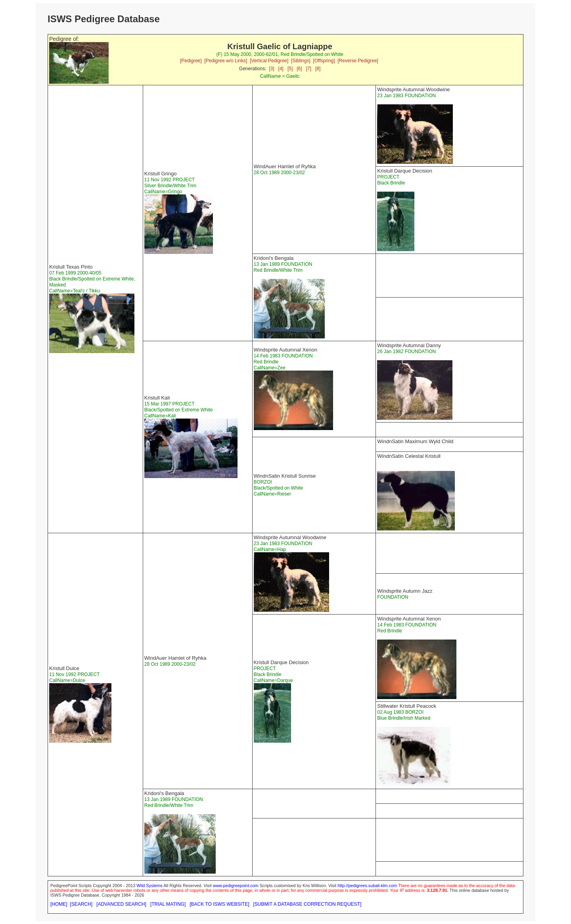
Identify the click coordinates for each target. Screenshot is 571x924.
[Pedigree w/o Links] (226, 61)
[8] (318, 69)
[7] (309, 69)
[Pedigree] (191, 61)
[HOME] (59, 904)
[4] (281, 69)
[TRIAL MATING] (168, 904)
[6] (299, 69)
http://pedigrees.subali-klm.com (367, 886)
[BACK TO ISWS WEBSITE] (219, 904)
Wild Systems (149, 886)
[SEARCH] (81, 904)
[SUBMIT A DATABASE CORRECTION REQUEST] (308, 904)
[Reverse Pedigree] (358, 61)
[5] (290, 69)
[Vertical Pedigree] (269, 61)
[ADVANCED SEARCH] (121, 904)
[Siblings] (301, 61)
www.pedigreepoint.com (236, 886)
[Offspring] (324, 61)
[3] (271, 69)
